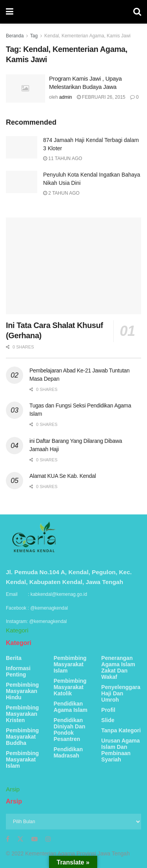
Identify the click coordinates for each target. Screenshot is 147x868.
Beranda (15, 36)
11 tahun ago (63, 158)
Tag (34, 36)
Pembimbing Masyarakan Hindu (22, 691)
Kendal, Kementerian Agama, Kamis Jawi (87, 36)
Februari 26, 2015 (101, 97)
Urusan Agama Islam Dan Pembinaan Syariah (120, 750)
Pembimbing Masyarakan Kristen (22, 714)
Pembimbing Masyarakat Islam (22, 759)
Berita (14, 658)
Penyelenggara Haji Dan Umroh (121, 693)
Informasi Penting (18, 671)
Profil (108, 710)
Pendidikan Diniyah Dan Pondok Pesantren (70, 730)
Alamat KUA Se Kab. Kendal (63, 476)
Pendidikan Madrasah (68, 752)
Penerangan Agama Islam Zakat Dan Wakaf (118, 667)
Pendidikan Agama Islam (71, 707)
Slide (108, 720)
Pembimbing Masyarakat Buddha (22, 737)
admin (66, 97)
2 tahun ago (61, 193)
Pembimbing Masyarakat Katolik (70, 687)
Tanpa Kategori (121, 730)
